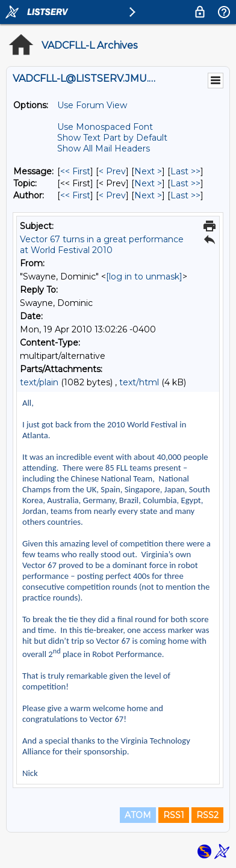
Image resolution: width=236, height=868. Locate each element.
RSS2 (207, 815)
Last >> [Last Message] (185, 171)
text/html (139, 382)
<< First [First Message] (75, 171)
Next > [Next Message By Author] (148, 195)
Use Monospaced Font (105, 127)
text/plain (39, 382)
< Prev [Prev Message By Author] (112, 195)
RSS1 (174, 815)
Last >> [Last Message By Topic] (185, 183)
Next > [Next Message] (148, 171)
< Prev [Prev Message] (112, 171)
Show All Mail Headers (104, 148)
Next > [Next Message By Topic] (148, 183)
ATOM (138, 815)
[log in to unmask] (144, 277)
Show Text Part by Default (112, 138)
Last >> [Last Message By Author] (185, 195)
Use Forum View (92, 105)
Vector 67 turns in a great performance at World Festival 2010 (102, 245)
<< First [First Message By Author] (75, 195)
